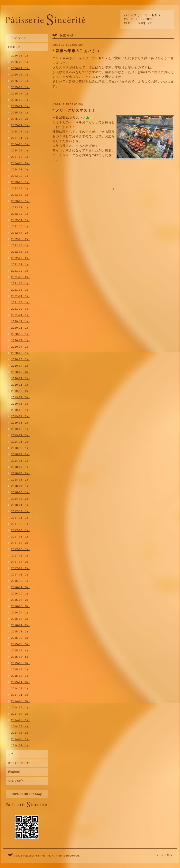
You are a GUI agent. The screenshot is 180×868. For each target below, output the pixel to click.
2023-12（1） (21, 176)
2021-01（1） (21, 315)
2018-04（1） (21, 486)
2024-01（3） (21, 169)
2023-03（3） (21, 195)
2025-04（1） (21, 106)
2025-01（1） (21, 125)
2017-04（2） (21, 562)
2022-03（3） (21, 252)
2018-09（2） (21, 454)
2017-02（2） (21, 568)
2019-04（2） (21, 416)
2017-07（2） (21, 543)
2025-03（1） (21, 113)
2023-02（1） (21, 201)
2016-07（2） (21, 600)
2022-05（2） (21, 239)
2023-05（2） (21, 188)
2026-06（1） (21, 56)
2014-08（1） (21, 707)
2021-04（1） (21, 296)
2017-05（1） (21, 556)
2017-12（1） (21, 511)
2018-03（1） (21, 492)
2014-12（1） (21, 688)
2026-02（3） (21, 75)
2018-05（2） (21, 480)
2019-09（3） (21, 397)
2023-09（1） (21, 182)
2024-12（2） (21, 132)
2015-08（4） (21, 650)
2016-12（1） (21, 581)
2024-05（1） (21, 157)
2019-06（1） (21, 404)
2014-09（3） (21, 701)
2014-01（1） (21, 745)
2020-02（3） (21, 372)
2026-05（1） (21, 62)
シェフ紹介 (16, 781)
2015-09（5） (21, 644)
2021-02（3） (21, 309)
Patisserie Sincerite (37, 856)
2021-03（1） (21, 302)
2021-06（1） (21, 283)
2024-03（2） (21, 163)
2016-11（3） (21, 587)
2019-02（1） (21, 429)
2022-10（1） (21, 226)
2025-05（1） (21, 100)
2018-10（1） (21, 448)
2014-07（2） (21, 714)
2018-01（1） (21, 505)
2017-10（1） (21, 524)
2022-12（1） (21, 214)
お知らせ (14, 47)
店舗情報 (14, 772)
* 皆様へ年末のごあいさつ (76, 51)
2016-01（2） (21, 625)
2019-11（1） (21, 385)
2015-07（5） (21, 657)
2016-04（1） (21, 612)
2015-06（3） (21, 663)
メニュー (14, 754)
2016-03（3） (21, 619)
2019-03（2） (21, 423)
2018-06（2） (21, 473)
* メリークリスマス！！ (74, 110)
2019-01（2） (21, 435)
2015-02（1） (21, 676)
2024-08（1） (21, 150)
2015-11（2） (21, 631)
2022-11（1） (21, 220)
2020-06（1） (21, 353)
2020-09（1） (21, 340)
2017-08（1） (21, 537)
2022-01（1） (21, 264)
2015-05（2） (21, 669)
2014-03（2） (21, 733)
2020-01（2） (21, 378)
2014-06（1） (21, 720)
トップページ (17, 38)
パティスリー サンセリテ (143, 15)
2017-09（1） (21, 530)
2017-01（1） (21, 575)
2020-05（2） (21, 359)
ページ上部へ (164, 855)
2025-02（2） (21, 119)
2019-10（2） (21, 391)
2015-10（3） (21, 638)
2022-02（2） (21, 258)
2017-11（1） (21, 518)
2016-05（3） (21, 606)
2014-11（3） (21, 695)
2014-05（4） (21, 726)
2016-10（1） (21, 594)
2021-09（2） (21, 277)
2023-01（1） (21, 207)
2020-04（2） (21, 366)
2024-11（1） (21, 138)
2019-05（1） (21, 410)
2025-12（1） (21, 81)
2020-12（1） (21, 321)
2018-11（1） (21, 442)
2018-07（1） (21, 467)
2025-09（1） (21, 87)
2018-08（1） (21, 461)
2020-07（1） (21, 347)
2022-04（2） (21, 245)
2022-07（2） (21, 233)
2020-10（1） (21, 334)
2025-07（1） (21, 94)
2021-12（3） (21, 271)
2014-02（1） (21, 739)
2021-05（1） (21, 290)
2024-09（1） (21, 144)
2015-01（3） (21, 682)
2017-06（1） (21, 549)
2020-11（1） (21, 328)
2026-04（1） (21, 68)
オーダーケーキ (19, 763)
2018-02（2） (21, 499)
